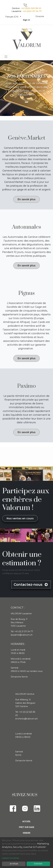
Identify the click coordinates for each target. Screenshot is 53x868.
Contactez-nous (31, 585)
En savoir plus (26, 199)
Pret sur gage (27, 827)
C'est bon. (38, 864)
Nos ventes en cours (20, 518)
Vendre (27, 833)
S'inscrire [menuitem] (40, 16)
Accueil (26, 821)
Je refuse (14, 864)
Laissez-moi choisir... (11, 858)
